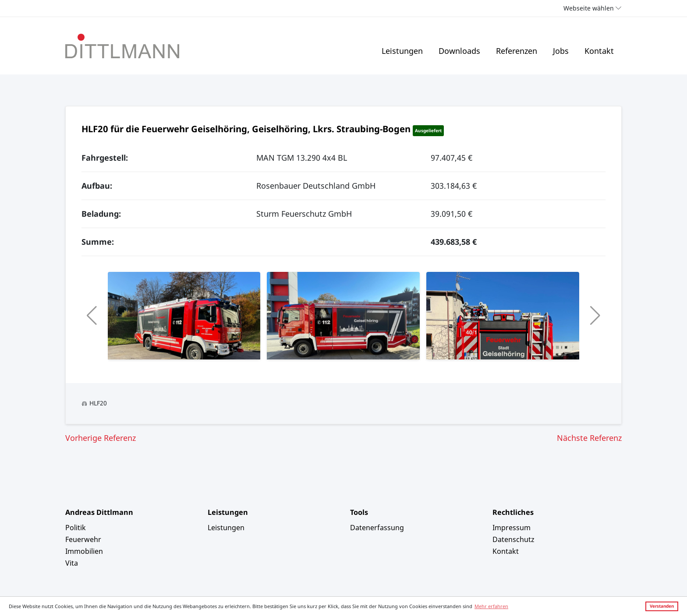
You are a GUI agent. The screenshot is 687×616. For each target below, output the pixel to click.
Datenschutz (513, 539)
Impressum (512, 528)
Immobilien (84, 551)
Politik (76, 528)
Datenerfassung (377, 528)
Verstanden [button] (662, 606)
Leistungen (402, 51)
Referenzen (517, 51)
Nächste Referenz (589, 438)
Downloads (459, 51)
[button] (92, 316)
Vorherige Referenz (101, 438)
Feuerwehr (83, 539)
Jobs (561, 51)
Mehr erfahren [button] (491, 606)
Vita (72, 563)
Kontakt (599, 51)
